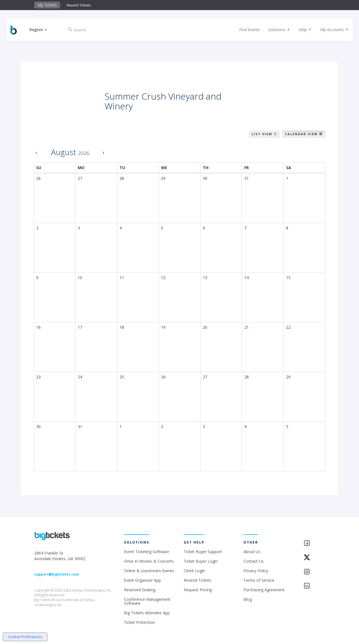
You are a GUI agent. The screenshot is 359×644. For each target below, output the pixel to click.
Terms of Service (259, 580)
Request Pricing (198, 590)
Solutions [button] (278, 30)
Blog (248, 599)
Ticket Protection (140, 622)
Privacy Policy (256, 571)
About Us (252, 552)
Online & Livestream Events (149, 571)
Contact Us (254, 561)
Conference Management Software (147, 601)
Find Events (248, 30)
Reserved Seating (140, 590)
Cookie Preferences (25, 637)
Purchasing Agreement (264, 590)
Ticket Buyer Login (201, 561)
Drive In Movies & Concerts (149, 561)
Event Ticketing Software (147, 552)
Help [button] (304, 30)
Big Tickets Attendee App (147, 613)
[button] (40, 30)
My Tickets (47, 5)
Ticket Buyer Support (203, 552)
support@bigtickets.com (57, 574)
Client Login (194, 571)
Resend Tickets (79, 5)
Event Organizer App (142, 580)
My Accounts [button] (333, 30)
